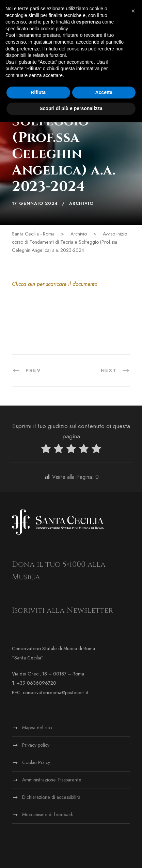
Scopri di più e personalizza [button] (71, 108)
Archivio (81, 203)
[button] (133, 11)
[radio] (46, 450)
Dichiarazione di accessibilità (51, 797)
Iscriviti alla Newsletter (62, 611)
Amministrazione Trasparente (52, 780)
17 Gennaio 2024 (35, 203)
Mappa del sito (37, 728)
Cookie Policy (36, 763)
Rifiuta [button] (38, 92)
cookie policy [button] (54, 29)
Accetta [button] (104, 92)
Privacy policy (36, 745)
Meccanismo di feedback (48, 815)
